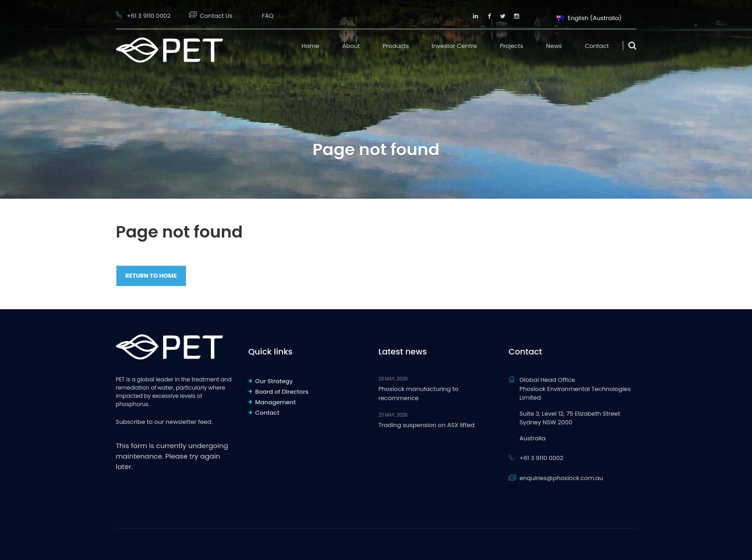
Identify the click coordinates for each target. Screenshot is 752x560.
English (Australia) (589, 17)
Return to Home (151, 276)
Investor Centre (455, 46)
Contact (597, 46)
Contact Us (216, 16)
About (351, 46)
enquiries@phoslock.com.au (561, 478)
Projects (512, 46)
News (554, 46)
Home (311, 46)
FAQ (268, 16)
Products (396, 46)
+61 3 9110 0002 (149, 16)
